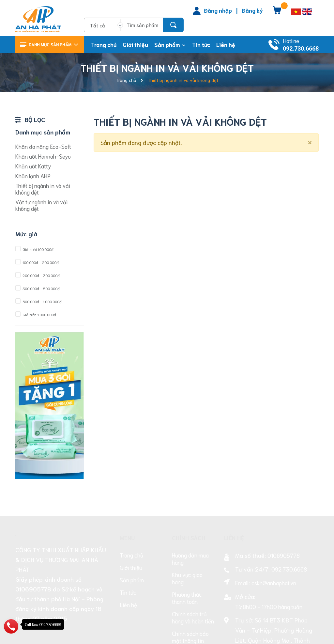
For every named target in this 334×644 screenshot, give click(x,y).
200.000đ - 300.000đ (38, 275)
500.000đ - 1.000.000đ (38, 301)
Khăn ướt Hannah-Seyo (43, 156)
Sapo (292, 634)
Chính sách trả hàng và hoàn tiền (193, 539)
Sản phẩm (132, 501)
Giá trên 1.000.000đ (36, 314)
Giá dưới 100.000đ (34, 249)
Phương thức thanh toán (187, 519)
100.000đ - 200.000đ (37, 262)
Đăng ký (252, 10)
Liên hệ (128, 526)
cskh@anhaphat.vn (274, 504)
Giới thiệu (131, 489)
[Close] (310, 141)
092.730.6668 (301, 48)
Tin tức (128, 513)
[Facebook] (229, 590)
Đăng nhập (218, 10)
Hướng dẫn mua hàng (190, 480)
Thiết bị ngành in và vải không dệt (43, 189)
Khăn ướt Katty (33, 166)
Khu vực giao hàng (187, 499)
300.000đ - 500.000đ (38, 288)
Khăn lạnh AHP (33, 176)
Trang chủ (131, 476)
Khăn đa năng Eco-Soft (43, 146)
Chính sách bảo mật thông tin (190, 558)
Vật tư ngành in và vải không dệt (41, 205)
